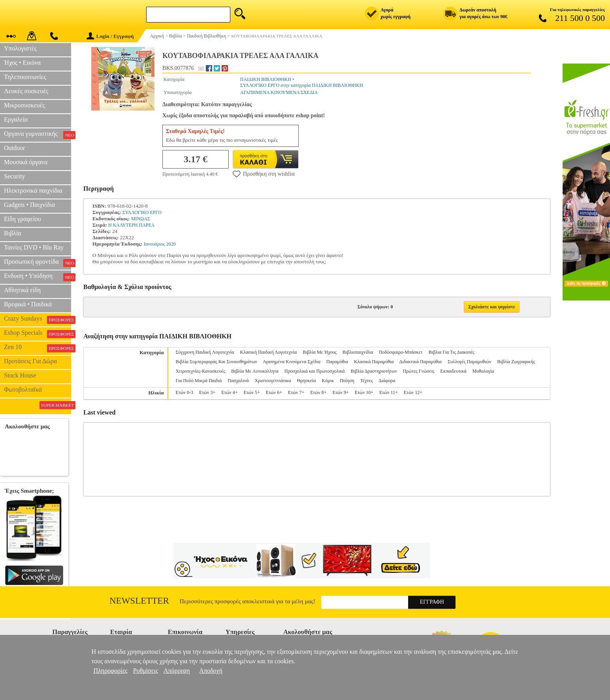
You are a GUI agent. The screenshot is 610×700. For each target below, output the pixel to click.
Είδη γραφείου (23, 219)
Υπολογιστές (20, 48)
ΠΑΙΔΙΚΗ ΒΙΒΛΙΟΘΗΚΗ (266, 79)
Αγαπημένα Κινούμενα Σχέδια (292, 362)
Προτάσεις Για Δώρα (30, 361)
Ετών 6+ (274, 392)
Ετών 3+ (207, 392)
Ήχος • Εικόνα (22, 63)
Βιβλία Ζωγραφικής (516, 362)
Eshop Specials (38, 334)
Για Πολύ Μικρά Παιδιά (199, 381)
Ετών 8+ (318, 392)
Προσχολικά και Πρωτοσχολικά (315, 371)
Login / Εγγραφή (110, 36)
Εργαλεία (16, 119)
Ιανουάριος (154, 244)
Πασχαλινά (238, 381)
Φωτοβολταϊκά (23, 389)
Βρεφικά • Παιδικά (28, 304)
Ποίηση (347, 381)
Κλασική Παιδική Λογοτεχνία (269, 352)
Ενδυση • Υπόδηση (38, 277)
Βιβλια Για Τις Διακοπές (452, 352)
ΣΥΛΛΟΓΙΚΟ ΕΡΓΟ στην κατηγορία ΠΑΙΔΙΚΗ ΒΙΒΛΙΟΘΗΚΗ (302, 85)
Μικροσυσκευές (24, 105)
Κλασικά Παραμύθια (374, 362)
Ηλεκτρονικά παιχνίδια (33, 190)
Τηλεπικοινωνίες (25, 77)
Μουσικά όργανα (26, 162)
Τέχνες (367, 381)
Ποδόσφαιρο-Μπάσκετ (401, 352)
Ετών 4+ (229, 392)
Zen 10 (38, 348)
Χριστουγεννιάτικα (273, 381)
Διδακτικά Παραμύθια (421, 362)
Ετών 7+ (296, 392)
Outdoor (14, 148)
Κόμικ (328, 381)
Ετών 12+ (413, 392)
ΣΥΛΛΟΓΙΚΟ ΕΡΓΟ (142, 212)
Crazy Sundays (38, 319)
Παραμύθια (337, 362)
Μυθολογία (483, 371)
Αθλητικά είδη (22, 290)
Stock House (20, 375)
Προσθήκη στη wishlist (264, 174)
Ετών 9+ (340, 392)
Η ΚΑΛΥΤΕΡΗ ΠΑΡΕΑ (132, 225)
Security (14, 176)
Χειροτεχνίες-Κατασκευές (200, 371)
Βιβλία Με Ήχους (320, 352)
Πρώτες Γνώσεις (419, 371)
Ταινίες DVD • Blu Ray (34, 247)
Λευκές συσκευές (26, 91)
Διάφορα (387, 381)
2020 (171, 244)
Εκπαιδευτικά (454, 371)
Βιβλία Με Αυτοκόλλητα (255, 371)
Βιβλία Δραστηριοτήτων (374, 371)
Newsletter (139, 601)
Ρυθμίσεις (146, 671)
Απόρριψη (177, 671)
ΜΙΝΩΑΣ (141, 219)
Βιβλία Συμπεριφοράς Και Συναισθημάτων (216, 362)
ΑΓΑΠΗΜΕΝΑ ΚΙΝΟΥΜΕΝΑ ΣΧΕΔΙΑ (279, 92)
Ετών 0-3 (184, 392)
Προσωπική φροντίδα (38, 263)
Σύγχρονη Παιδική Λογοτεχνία (205, 352)
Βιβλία (13, 233)
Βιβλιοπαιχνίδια (358, 352)
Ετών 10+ (364, 392)
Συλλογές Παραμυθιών (470, 362)
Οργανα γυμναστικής (38, 135)
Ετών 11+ (389, 392)
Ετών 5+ (251, 392)
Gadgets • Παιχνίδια (29, 205)
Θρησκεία (307, 381)
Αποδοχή (211, 671)
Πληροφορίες (111, 671)
